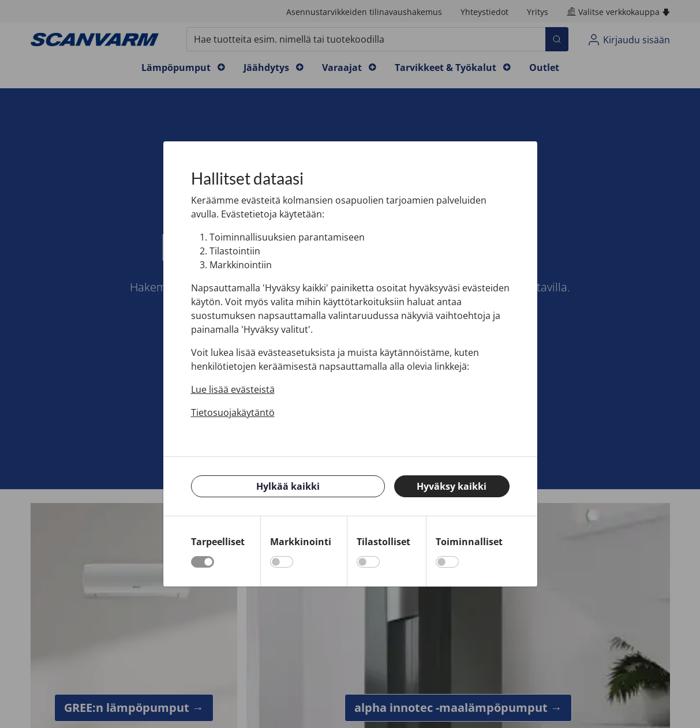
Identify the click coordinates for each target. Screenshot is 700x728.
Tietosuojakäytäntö (233, 412)
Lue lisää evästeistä (233, 389)
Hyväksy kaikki (452, 486)
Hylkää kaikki (288, 486)
